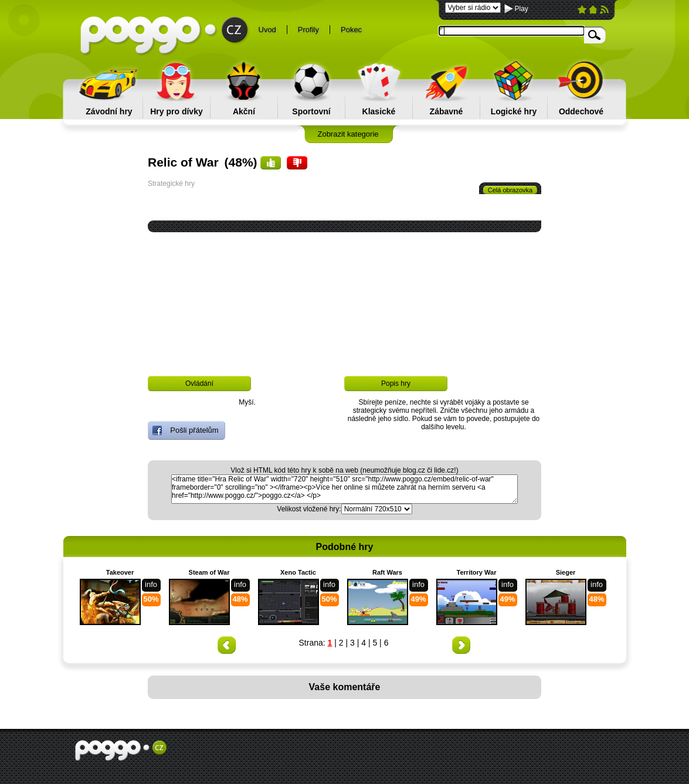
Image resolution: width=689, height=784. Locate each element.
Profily (308, 30)
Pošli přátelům (186, 430)
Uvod (267, 30)
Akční (244, 111)
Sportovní (311, 111)
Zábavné (447, 111)
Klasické (379, 111)
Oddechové (581, 111)
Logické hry (514, 111)
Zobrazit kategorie (348, 134)
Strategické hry (171, 184)
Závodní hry (109, 111)
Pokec (351, 30)
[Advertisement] (347, 330)
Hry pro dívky (176, 111)
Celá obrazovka (510, 190)
